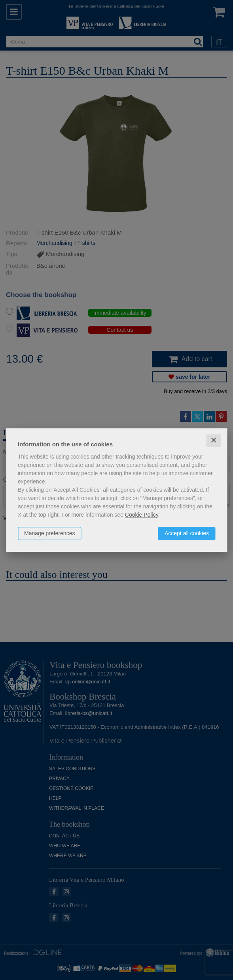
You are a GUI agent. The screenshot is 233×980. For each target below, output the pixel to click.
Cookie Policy (142, 515)
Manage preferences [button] (49, 533)
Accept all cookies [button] (187, 533)
